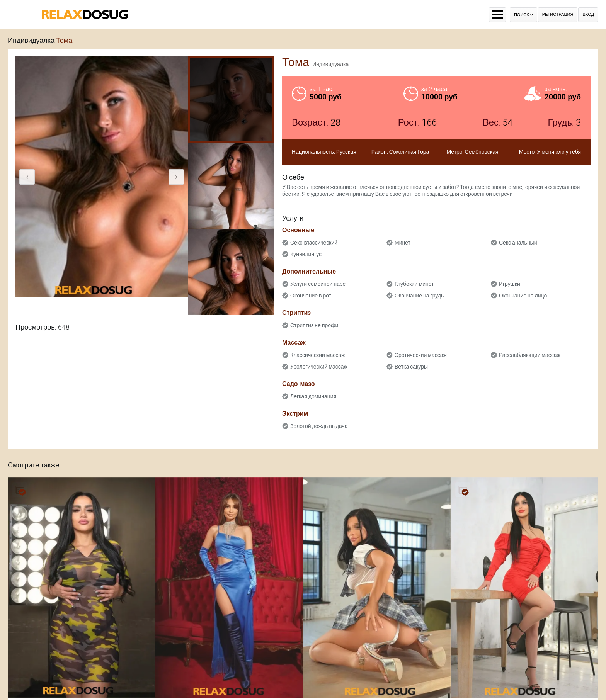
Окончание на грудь (419, 296)
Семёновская (482, 152)
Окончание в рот (311, 296)
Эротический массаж (421, 355)
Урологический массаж (319, 367)
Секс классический (314, 243)
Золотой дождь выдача (319, 426)
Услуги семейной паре (318, 284)
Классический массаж (317, 355)
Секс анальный (518, 243)
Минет (403, 243)
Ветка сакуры (411, 367)
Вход (588, 14)
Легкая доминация (313, 396)
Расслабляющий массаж (530, 355)
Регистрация (558, 14)
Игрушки (510, 284)
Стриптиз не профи (314, 325)
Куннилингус (306, 254)
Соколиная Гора (409, 152)
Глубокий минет (414, 284)
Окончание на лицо (523, 296)
